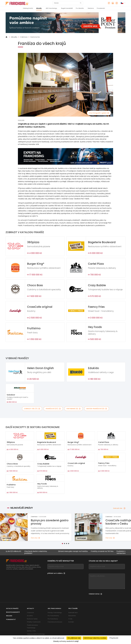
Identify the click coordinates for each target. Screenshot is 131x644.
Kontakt (71, 622)
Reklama (91, 8)
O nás (70, 619)
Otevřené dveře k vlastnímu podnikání (40, 552)
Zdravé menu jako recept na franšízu (78, 551)
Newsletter (72, 616)
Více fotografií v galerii (99, 113)
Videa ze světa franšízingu (36, 634)
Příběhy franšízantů (34, 622)
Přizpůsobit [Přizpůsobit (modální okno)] (114, 638)
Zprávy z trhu (31, 631)
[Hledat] (66, 3)
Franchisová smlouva (55, 622)
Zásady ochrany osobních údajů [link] (66, 641)
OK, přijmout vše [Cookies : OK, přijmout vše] (74, 638)
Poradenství (101, 8)
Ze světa (30, 616)
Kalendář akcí (73, 613)
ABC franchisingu (51, 8)
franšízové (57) (53, 409)
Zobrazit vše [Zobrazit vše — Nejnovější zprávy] (119, 508)
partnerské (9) (74, 409)
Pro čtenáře (80, 8)
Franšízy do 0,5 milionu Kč (16, 551)
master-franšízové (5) (97, 409)
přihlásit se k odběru (56, 573)
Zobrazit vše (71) (32, 409)
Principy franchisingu (55, 613)
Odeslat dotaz (95, 594)
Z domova (24, 37)
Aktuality (39, 8)
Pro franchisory (53, 619)
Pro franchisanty (53, 616)
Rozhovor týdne (32, 619)
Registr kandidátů (67, 8)
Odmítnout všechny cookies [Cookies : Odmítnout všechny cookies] (95, 638)
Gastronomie (35, 37)
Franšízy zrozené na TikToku (107, 551)
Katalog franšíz (28, 8)
